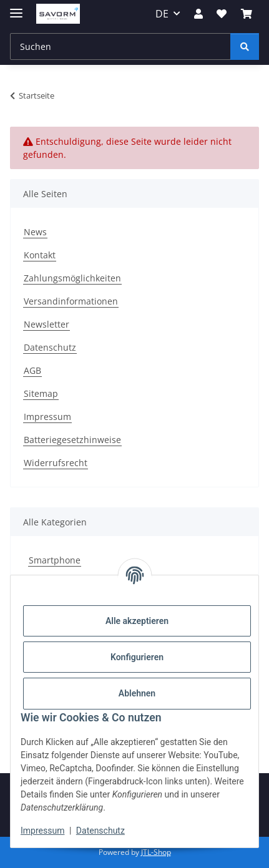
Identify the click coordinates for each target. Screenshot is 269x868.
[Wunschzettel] (222, 14)
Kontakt (40, 255)
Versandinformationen (71, 301)
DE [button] (162, 14)
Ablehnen (137, 693)
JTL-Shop (156, 852)
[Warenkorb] (247, 14)
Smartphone (55, 560)
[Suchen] (120, 46)
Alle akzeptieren (137, 621)
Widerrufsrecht (56, 463)
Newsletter (46, 324)
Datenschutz (100, 831)
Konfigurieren (137, 657)
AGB (32, 370)
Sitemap (41, 393)
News (35, 232)
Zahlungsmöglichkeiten (72, 278)
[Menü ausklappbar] (16, 8)
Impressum (42, 831)
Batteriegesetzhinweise (72, 440)
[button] (198, 14)
